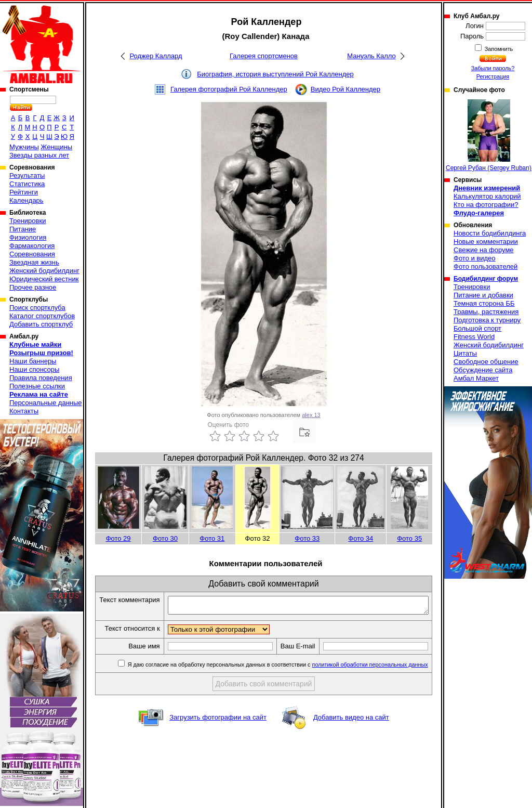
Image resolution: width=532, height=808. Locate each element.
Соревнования (32, 254)
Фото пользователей (486, 266)
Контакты (24, 411)
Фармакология (32, 246)
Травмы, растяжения (486, 312)
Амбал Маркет (476, 378)
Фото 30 (165, 538)
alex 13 (311, 415)
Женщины (56, 147)
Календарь (26, 200)
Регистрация (493, 76)
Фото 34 (361, 538)
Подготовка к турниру (487, 320)
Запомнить (498, 49)
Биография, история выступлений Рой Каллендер (275, 74)
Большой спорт (477, 328)
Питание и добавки (483, 295)
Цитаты (465, 353)
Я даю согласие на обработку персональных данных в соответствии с (278, 683)
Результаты (27, 175)
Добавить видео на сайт (351, 735)
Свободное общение (486, 362)
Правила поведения (41, 378)
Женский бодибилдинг (44, 271)
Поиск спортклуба (37, 308)
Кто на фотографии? (486, 205)
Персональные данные (46, 403)
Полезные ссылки (37, 386)
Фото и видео (475, 258)
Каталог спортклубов (42, 316)
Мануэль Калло (371, 56)
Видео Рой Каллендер (345, 89)
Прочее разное (33, 287)
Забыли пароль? (493, 68)
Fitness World (474, 337)
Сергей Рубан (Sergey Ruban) (489, 135)
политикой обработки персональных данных (371, 683)
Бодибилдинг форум (486, 279)
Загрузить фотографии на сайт (218, 735)
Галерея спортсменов (264, 56)
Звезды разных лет (39, 155)
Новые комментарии (486, 242)
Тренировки (28, 221)
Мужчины (24, 147)
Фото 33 (307, 538)
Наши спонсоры (34, 369)
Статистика (27, 184)
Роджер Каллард (156, 56)
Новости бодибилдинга (490, 233)
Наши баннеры (33, 361)
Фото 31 (212, 538)
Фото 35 (409, 538)
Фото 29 (118, 538)
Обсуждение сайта (483, 370)
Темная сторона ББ (484, 303)
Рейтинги (24, 192)
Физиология (28, 237)
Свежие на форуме (484, 250)
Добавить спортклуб (41, 324)
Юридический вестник (44, 279)
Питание (23, 229)
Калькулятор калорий (487, 196)
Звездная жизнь (34, 262)
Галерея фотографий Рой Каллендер (229, 89)
